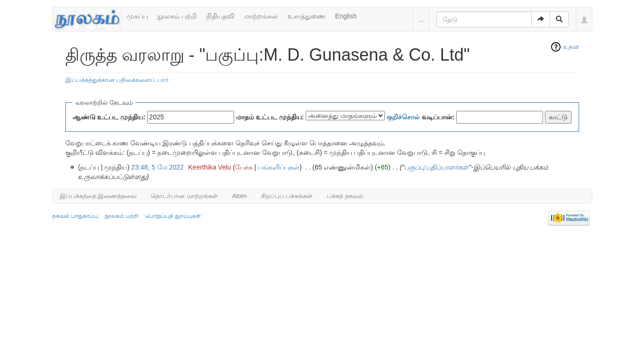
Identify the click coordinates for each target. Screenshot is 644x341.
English (346, 16)
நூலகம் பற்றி (177, 16)
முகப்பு (137, 16)
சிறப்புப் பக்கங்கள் (287, 196)
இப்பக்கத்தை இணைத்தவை (98, 196)
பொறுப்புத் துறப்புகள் (173, 216)
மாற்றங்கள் (261, 16)
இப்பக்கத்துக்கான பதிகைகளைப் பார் (117, 80)
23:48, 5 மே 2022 (158, 167)
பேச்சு (244, 167)
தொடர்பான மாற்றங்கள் (184, 196)
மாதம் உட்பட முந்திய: (270, 117)
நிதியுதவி (220, 16)
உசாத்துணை (307, 16)
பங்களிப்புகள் (279, 167)
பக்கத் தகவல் (345, 196)
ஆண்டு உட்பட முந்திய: (109, 117)
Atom (240, 196)
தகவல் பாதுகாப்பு (75, 216)
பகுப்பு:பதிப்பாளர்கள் (436, 167)
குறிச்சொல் (403, 117)
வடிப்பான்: (421, 117)
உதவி (571, 47)
